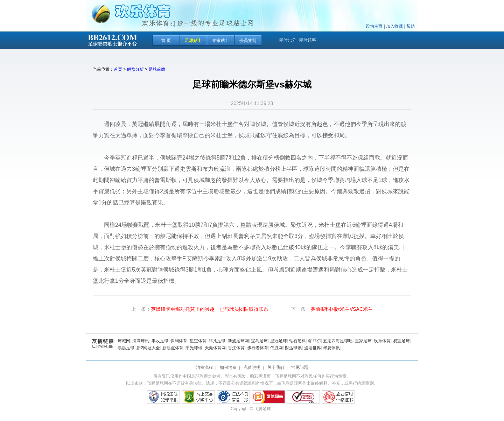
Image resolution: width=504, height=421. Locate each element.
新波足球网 (238, 341)
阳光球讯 (194, 348)
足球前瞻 (157, 69)
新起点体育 (173, 348)
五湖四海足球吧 (338, 341)
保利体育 (179, 341)
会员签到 (248, 41)
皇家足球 (363, 341)
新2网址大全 (148, 348)
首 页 (166, 41)
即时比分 (288, 40)
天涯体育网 (215, 348)
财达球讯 (293, 348)
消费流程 (204, 367)
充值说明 (252, 367)
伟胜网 (276, 348)
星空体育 (198, 341)
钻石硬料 (297, 341)
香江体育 (236, 348)
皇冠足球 (279, 341)
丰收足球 (160, 341)
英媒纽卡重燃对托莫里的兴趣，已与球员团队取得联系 (210, 309)
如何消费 (228, 367)
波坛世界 (313, 348)
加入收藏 (394, 26)
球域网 (124, 341)
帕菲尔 (315, 341)
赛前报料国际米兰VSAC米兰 (342, 309)
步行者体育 (258, 348)
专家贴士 (220, 41)
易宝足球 (401, 341)
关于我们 (276, 367)
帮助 (411, 26)
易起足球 (126, 348)
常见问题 (300, 367)
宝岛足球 (259, 341)
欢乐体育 (382, 341)
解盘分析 (135, 69)
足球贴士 (193, 41)
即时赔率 (308, 40)
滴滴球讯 (141, 341)
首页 (118, 69)
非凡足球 (217, 341)
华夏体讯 (331, 348)
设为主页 (374, 26)
